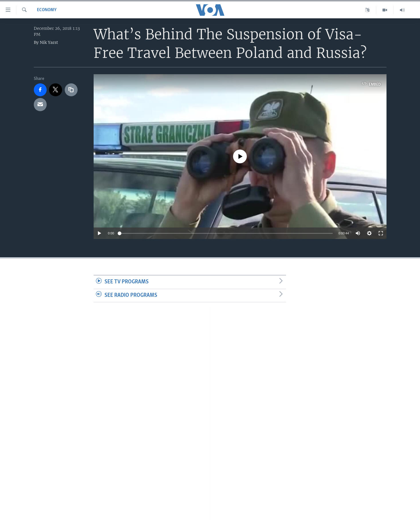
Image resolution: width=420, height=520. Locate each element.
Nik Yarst (49, 42)
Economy (47, 10)
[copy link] (71, 90)
